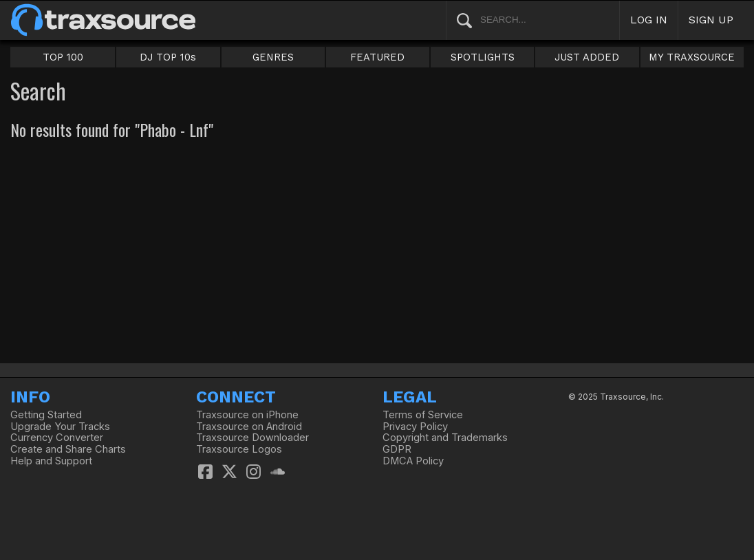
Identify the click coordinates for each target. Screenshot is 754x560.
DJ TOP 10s (168, 57)
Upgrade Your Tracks (60, 427)
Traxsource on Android (249, 427)
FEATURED (377, 57)
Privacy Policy (415, 427)
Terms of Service (423, 415)
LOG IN (649, 20)
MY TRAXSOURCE (692, 57)
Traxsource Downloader (252, 438)
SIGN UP (711, 20)
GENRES (273, 57)
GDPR (397, 449)
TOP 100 (63, 57)
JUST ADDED (587, 57)
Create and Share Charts (68, 449)
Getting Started (46, 415)
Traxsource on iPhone (247, 415)
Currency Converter (57, 438)
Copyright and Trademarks (445, 438)
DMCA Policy (413, 461)
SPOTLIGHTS (483, 57)
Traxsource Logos (239, 449)
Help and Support (51, 461)
